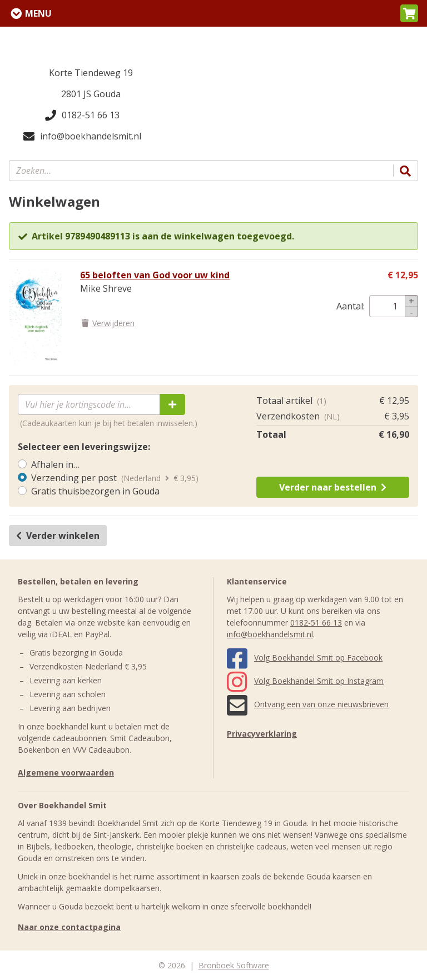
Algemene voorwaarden (66, 772)
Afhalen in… (55, 464)
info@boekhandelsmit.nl (82, 136)
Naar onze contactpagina (69, 927)
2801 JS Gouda (91, 94)
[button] (409, 13)
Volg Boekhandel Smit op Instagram (305, 681)
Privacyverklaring (262, 734)
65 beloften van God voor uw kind (155, 275)
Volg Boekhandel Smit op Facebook (305, 657)
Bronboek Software (234, 965)
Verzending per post (74, 478)
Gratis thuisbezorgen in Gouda (95, 491)
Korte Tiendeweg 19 (91, 73)
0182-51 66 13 (82, 115)
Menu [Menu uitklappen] (38, 13)
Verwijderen (107, 323)
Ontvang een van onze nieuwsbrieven (308, 704)
